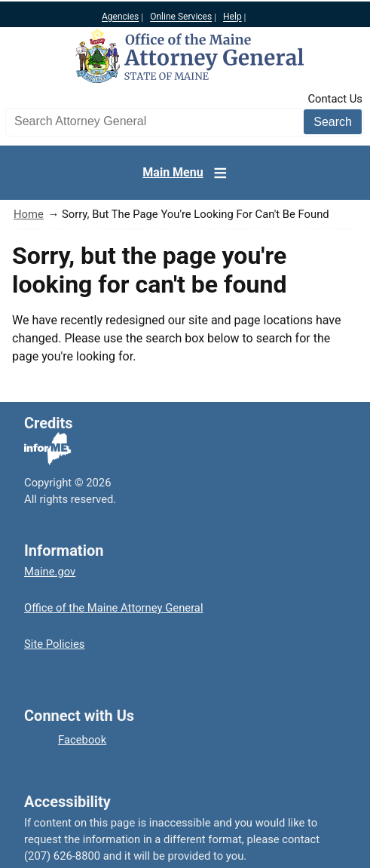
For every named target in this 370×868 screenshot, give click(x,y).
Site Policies (54, 644)
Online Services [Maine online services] (181, 17)
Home (29, 214)
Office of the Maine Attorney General (114, 608)
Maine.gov (50, 572)
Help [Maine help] (232, 17)
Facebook (82, 740)
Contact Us (335, 99)
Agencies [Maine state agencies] (120, 17)
